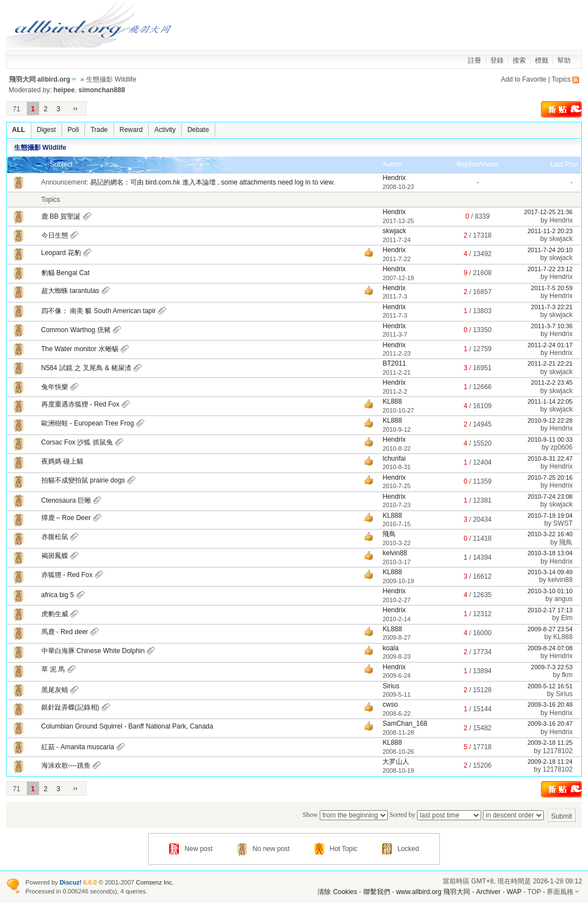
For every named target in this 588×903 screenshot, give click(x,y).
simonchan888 (101, 90)
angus (564, 599)
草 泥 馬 (53, 669)
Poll (73, 130)
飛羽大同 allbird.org (40, 79)
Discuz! (71, 882)
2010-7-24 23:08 (550, 497)
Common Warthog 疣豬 (76, 330)
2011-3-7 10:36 (552, 326)
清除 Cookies (337, 892)
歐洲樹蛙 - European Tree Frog (88, 423)
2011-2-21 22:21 (550, 363)
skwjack (394, 231)
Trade (99, 130)
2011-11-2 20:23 (550, 231)
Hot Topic (336, 849)
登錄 (497, 60)
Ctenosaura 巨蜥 (66, 500)
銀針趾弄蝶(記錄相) (70, 707)
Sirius (391, 686)
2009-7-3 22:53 (552, 667)
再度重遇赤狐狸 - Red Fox (80, 404)
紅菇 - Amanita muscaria (78, 747)
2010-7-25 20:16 (550, 477)
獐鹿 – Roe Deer (66, 518)
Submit (561, 816)
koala (390, 648)
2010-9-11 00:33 (550, 439)
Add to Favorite (523, 79)
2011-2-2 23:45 (552, 382)
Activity (165, 130)
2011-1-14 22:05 (550, 401)
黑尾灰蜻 (55, 690)
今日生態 (55, 235)
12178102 (558, 751)
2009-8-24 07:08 (550, 648)
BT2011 (394, 363)
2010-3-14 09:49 (550, 572)
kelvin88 (395, 553)
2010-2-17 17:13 (550, 610)
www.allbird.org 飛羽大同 (434, 892)
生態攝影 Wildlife (40, 148)
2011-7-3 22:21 (552, 307)
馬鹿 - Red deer (65, 632)
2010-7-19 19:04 (550, 516)
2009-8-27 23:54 (550, 629)
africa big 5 (58, 595)
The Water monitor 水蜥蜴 (80, 349)
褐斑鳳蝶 (55, 556)
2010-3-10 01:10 (550, 591)
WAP (514, 892)
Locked (400, 849)
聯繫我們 (377, 892)
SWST (563, 523)
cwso (390, 705)
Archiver (489, 892)
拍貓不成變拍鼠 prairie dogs (83, 480)
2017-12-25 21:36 (549, 212)
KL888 (392, 401)
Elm (567, 618)
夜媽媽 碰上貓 (62, 461)
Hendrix (394, 178)
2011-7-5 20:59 (552, 288)
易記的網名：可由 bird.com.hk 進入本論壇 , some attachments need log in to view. (212, 182)
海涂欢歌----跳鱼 (66, 765)
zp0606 (561, 447)
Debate (198, 130)
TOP (534, 892)
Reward (131, 130)
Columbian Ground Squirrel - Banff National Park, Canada (127, 726)
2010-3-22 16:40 (550, 534)
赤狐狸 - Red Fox (67, 575)
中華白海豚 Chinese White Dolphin (93, 651)
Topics (561, 79)
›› (75, 108)
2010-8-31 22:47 (550, 458)
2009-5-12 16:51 (550, 686)
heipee (64, 90)
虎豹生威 (55, 614)
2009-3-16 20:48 (550, 705)
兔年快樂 (55, 387)
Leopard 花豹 (61, 253)
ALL (19, 130)
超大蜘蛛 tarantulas (70, 291)
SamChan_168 (405, 724)
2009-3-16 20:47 (550, 724)
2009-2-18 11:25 (550, 743)
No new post (264, 849)
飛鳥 (389, 534)
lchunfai (394, 458)
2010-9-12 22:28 (550, 420)
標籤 (542, 60)
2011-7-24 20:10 (550, 250)
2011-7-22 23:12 (550, 269)
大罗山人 (396, 762)
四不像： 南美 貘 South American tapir (99, 311)
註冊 (475, 60)
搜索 (519, 60)
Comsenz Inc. (155, 882)
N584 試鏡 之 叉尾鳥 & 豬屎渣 (86, 368)
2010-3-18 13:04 (550, 553)
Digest (46, 130)
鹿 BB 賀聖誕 (61, 216)
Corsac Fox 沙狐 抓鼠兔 (77, 442)
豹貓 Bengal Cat (66, 273)
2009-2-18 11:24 (550, 762)
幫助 (564, 60)
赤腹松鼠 (55, 537)
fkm (567, 675)
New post (191, 849)
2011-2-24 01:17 (550, 345)
